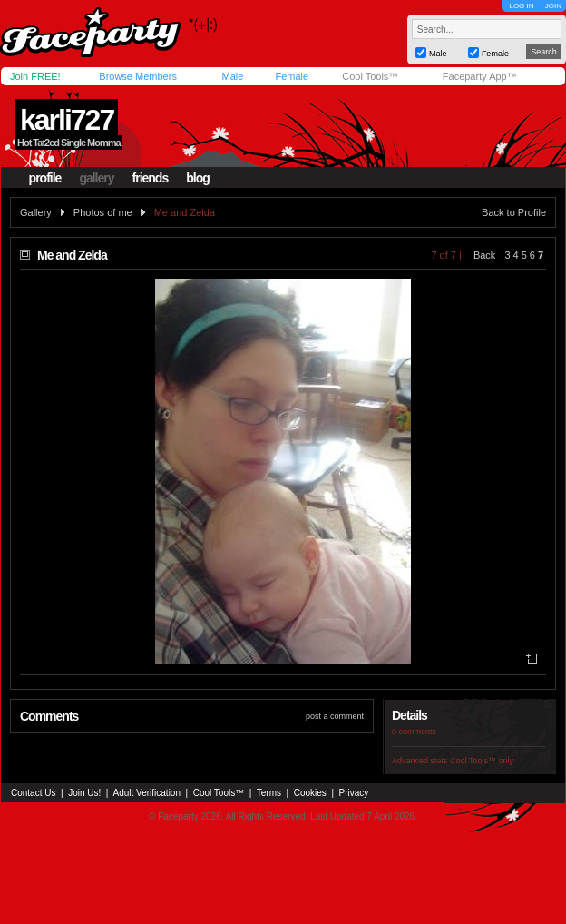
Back (484, 255)
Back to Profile (514, 212)
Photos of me (103, 212)
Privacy (354, 793)
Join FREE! (35, 76)
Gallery (36, 212)
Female (292, 76)
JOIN (553, 6)
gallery (96, 178)
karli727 (67, 120)
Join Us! (84, 793)
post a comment (335, 716)
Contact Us (33, 793)
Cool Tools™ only (482, 761)
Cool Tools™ (370, 76)
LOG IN (521, 6)
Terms (269, 793)
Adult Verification (146, 793)
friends (151, 178)
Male (232, 76)
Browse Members (138, 76)
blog (198, 178)
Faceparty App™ (480, 76)
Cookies (310, 793)
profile (45, 178)
